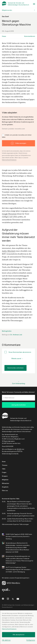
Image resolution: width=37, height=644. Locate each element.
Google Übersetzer (9, 214)
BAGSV (19, 449)
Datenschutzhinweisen (9, 629)
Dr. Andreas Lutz (16, 335)
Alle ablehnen (6, 640)
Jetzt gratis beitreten (19, 405)
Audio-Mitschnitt (9, 251)
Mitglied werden (7, 10)
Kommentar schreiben (15, 368)
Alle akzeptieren (19, 635)
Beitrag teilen (7, 331)
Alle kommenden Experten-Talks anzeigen (15, 524)
